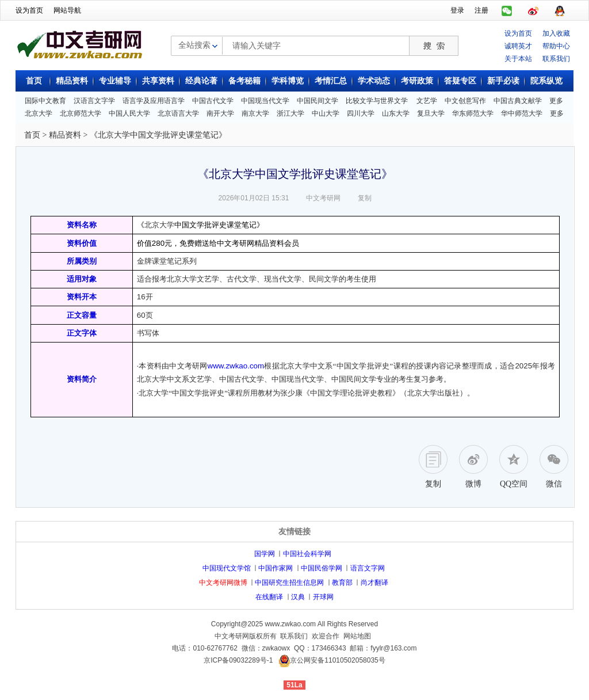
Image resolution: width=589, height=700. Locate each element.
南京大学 (255, 113)
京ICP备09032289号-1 (238, 660)
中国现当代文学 (265, 101)
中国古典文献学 (518, 101)
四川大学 (361, 113)
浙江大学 (290, 113)
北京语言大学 (178, 113)
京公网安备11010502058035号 (337, 660)
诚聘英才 (518, 46)
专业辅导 (115, 81)
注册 (481, 10)
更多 (556, 101)
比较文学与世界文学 (377, 101)
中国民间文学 (318, 101)
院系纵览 (546, 81)
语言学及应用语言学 (154, 101)
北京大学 (39, 113)
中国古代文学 (213, 101)
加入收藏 (556, 33)
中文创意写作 (465, 101)
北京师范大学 (81, 113)
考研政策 (417, 81)
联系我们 (556, 59)
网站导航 (67, 10)
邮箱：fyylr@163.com (383, 648)
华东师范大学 (473, 113)
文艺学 (427, 101)
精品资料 (72, 81)
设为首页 (29, 10)
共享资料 (158, 81)
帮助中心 (556, 46)
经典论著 (201, 81)
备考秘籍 (244, 81)
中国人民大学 (129, 113)
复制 (365, 198)
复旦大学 (431, 113)
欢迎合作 (326, 636)
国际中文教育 (45, 101)
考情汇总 (331, 81)
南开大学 (220, 113)
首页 (34, 81)
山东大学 (396, 113)
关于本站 (518, 59)
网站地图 (357, 636)
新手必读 (503, 81)
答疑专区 (460, 81)
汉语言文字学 (94, 101)
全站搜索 (194, 45)
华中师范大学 (522, 113)
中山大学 (326, 113)
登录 (457, 10)
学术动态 (374, 81)
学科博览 (288, 81)
